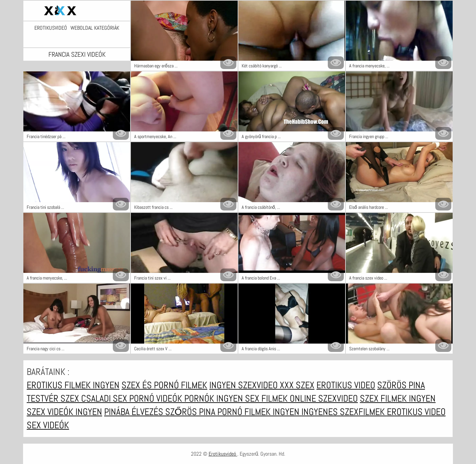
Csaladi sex (105, 398)
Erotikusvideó (51, 28)
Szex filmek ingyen (398, 398)
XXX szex (297, 385)
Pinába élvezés (135, 412)
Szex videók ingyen (64, 412)
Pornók (200, 398)
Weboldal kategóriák (95, 28)
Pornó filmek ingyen (259, 412)
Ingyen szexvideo (245, 385)
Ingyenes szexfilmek (344, 412)
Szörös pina (401, 385)
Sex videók (48, 425)
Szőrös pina (191, 412)
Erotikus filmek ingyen (73, 385)
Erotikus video (346, 385)
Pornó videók (157, 398)
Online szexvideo (324, 398)
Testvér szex (54, 398)
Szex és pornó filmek (164, 385)
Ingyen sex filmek (253, 398)
